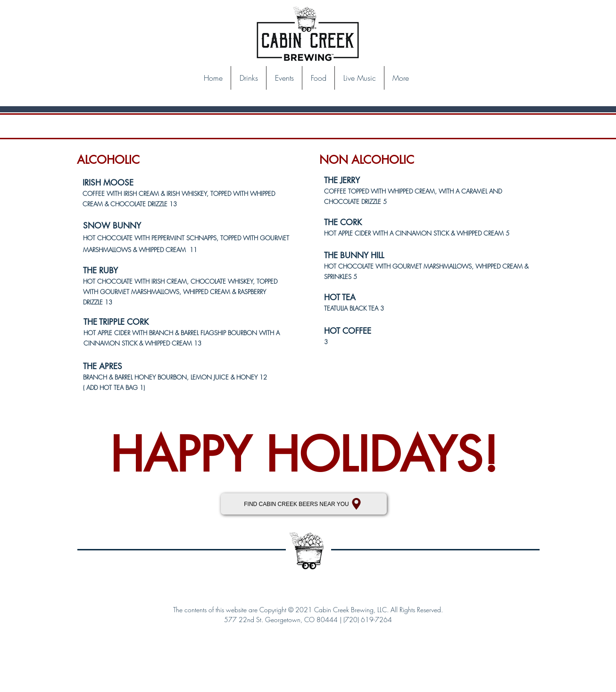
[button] (249, 78)
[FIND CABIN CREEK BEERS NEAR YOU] (304, 504)
